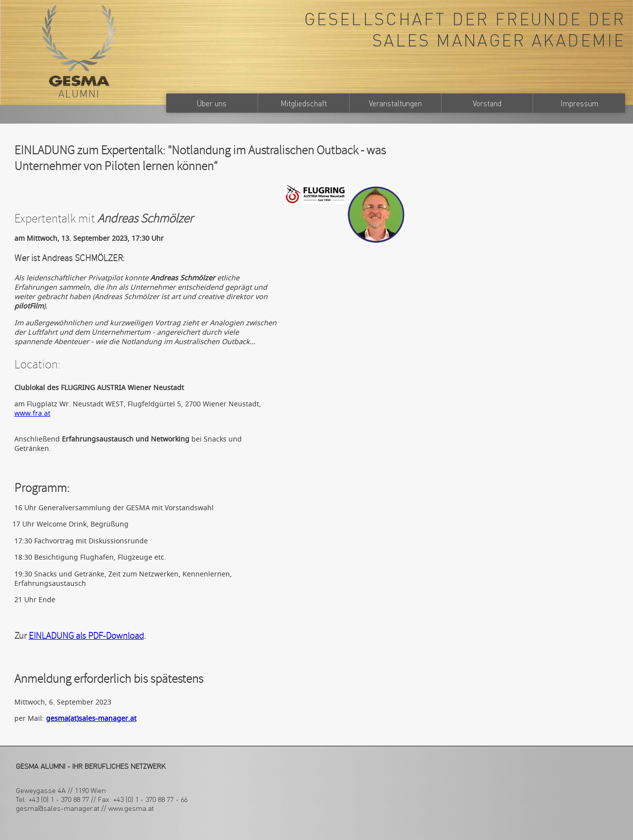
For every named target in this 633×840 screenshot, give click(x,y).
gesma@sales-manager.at (58, 808)
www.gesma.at (131, 808)
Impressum (579, 103)
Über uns (212, 103)
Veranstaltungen (395, 103)
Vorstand (487, 103)
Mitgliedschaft (304, 103)
